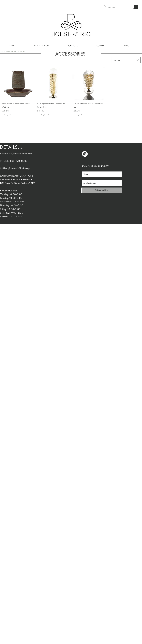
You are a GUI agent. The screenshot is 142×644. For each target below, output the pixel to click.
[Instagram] (85, 154)
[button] (136, 6)
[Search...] (116, 7)
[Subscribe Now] (102, 190)
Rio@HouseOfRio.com (20, 154)
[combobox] (126, 60)
